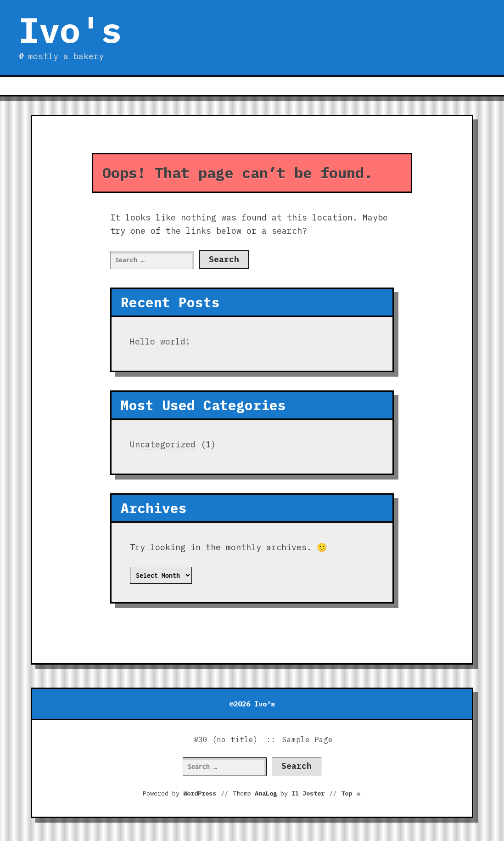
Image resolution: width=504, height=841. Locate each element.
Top (351, 793)
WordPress (200, 793)
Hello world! (160, 341)
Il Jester (308, 793)
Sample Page (308, 739)
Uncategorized (163, 444)
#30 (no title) (226, 739)
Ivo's (70, 30)
